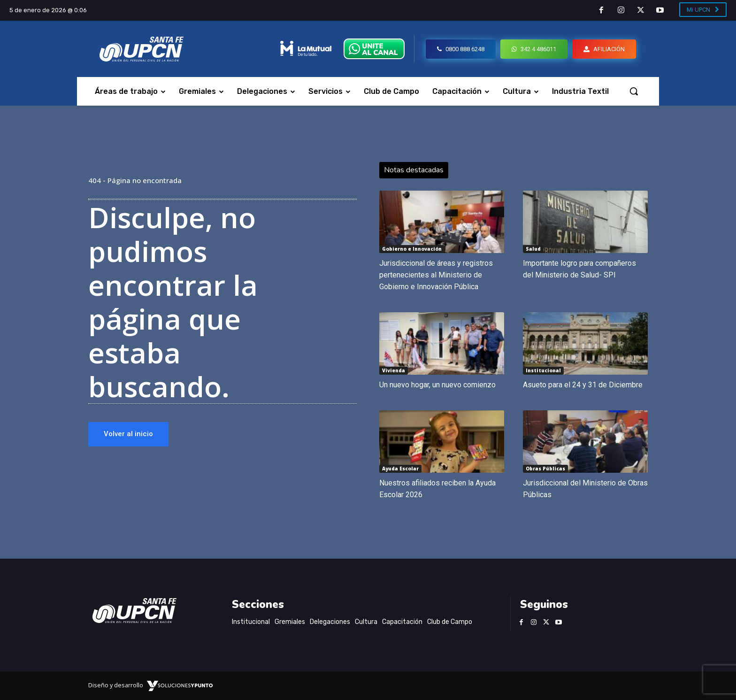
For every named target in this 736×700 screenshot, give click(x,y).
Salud (533, 249)
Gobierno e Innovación (412, 249)
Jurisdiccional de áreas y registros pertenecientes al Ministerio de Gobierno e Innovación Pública (436, 275)
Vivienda (394, 370)
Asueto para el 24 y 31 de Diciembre (583, 385)
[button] (634, 91)
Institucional (543, 370)
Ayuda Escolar (400, 469)
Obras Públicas (545, 469)
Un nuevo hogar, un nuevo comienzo (437, 385)
